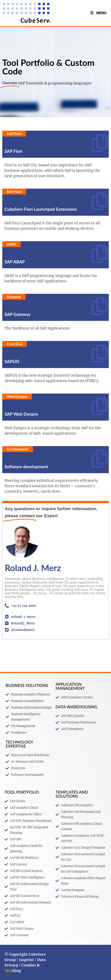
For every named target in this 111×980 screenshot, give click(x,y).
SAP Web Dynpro (21, 414)
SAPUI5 (12, 361)
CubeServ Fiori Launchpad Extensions (41, 209)
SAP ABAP (15, 262)
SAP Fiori (13, 151)
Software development (26, 467)
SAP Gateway (17, 314)
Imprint (27, 960)
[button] (8, 972)
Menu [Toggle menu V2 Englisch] (98, 13)
